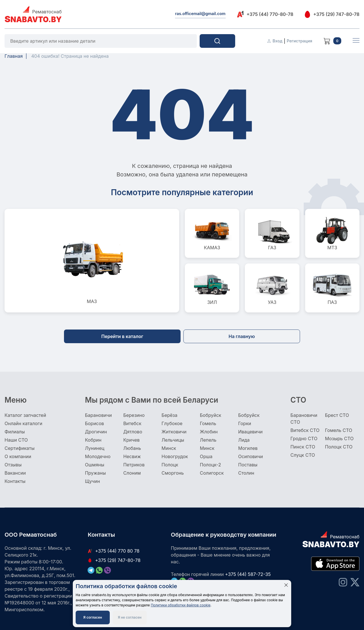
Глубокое (172, 423)
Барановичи (98, 415)
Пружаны (96, 473)
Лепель (208, 440)
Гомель (208, 423)
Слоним (132, 473)
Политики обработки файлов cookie (181, 605)
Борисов (95, 423)
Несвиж (132, 456)
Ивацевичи (250, 432)
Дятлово (133, 432)
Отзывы (13, 465)
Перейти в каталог (122, 336)
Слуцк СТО (303, 455)
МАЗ (92, 261)
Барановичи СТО (304, 419)
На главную (242, 336)
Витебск (132, 423)
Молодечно (98, 456)
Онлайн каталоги (23, 423)
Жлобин (209, 432)
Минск (169, 448)
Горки (245, 423)
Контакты (15, 481)
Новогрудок (175, 456)
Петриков (134, 465)
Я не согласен (130, 617)
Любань (132, 448)
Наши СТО (16, 440)
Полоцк (170, 465)
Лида (244, 440)
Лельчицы (173, 440)
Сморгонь (173, 473)
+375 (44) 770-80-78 (265, 14)
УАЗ (272, 288)
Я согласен (93, 617)
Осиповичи (250, 456)
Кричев (131, 440)
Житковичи (174, 432)
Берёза (169, 415)
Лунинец (95, 448)
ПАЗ (332, 288)
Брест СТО (337, 415)
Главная (14, 56)
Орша (206, 456)
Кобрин (93, 440)
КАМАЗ (212, 233)
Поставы (248, 465)
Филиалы (15, 432)
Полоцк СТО (339, 447)
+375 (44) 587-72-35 (248, 574)
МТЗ (332, 233)
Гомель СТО (339, 430)
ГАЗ (272, 233)
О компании (18, 456)
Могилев (248, 448)
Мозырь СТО (339, 438)
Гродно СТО (304, 438)
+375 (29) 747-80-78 (332, 14)
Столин (246, 473)
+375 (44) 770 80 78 (113, 551)
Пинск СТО (303, 447)
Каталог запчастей (25, 415)
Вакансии (15, 473)
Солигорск (212, 473)
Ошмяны (95, 465)
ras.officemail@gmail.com (200, 14)
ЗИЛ (212, 288)
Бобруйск (211, 415)
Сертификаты (19, 448)
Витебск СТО (305, 430)
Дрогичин (96, 432)
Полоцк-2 (210, 465)
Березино (134, 415)
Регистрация (299, 41)
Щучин (93, 481)
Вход (275, 41)
